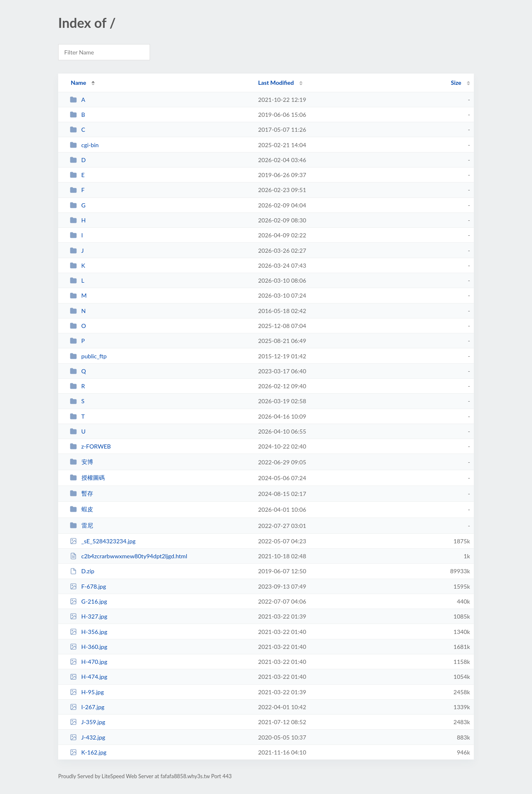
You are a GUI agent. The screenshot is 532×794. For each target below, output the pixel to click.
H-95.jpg (87, 692)
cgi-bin (84, 145)
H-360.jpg (89, 647)
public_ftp (88, 356)
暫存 (81, 493)
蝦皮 (81, 509)
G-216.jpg (88, 601)
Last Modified (276, 83)
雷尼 (81, 525)
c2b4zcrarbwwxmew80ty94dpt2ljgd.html (128, 556)
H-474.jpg (89, 677)
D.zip (82, 571)
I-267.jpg (87, 707)
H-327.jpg (89, 616)
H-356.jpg (89, 632)
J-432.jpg (87, 737)
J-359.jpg (87, 722)
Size (456, 83)
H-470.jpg (89, 662)
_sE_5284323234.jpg (103, 541)
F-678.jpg (88, 586)
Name (78, 83)
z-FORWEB (90, 446)
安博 (81, 462)
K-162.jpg (88, 752)
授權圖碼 (87, 477)
